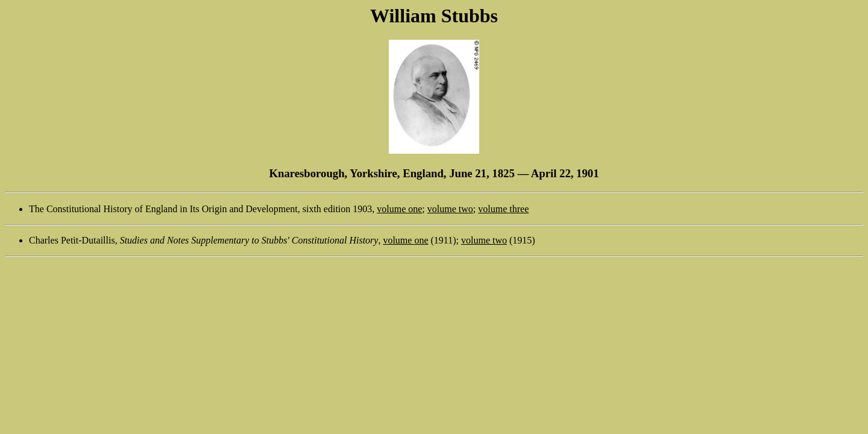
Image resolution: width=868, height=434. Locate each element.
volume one (399, 209)
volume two (450, 209)
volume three (503, 209)
